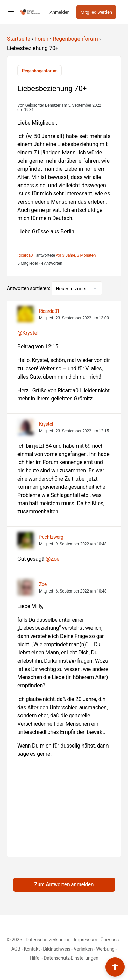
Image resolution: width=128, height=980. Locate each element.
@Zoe (53, 559)
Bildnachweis (57, 949)
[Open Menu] (11, 11)
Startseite (19, 39)
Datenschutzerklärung (48, 940)
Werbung (105, 949)
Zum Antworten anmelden (64, 884)
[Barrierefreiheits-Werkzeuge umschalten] (115, 967)
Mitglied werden (96, 12)
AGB (16, 949)
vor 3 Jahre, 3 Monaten (76, 255)
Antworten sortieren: (29, 288)
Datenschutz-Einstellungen (71, 958)
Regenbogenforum (75, 39)
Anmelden (60, 12)
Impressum (85, 940)
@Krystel (28, 333)
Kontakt (32, 949)
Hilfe (35, 958)
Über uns (110, 940)
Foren (42, 39)
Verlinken (83, 949)
